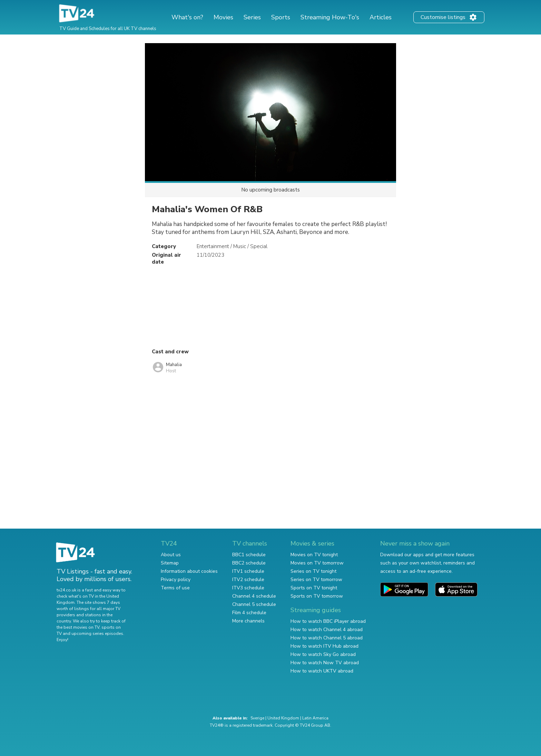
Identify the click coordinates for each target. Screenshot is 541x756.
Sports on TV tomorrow (317, 596)
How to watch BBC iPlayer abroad (328, 621)
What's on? (187, 17)
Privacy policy (176, 580)
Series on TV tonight (313, 571)
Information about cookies (189, 571)
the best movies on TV (78, 627)
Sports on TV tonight (314, 588)
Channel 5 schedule (254, 604)
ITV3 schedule (248, 588)
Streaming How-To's (330, 17)
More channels (248, 621)
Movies (223, 17)
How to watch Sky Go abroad (323, 654)
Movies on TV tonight (314, 555)
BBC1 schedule (249, 555)
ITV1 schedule (248, 571)
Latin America (315, 718)
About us (171, 555)
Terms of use (175, 588)
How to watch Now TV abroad (325, 663)
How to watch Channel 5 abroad (327, 638)
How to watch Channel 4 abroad (327, 630)
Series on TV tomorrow (316, 580)
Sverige (257, 718)
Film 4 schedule (249, 613)
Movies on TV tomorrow (317, 563)
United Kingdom (283, 718)
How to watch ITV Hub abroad (324, 646)
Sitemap (170, 563)
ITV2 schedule (248, 580)
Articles (381, 17)
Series (252, 17)
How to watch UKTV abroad (322, 671)
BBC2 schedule (249, 563)
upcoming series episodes (97, 634)
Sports (281, 17)
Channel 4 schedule (254, 596)
